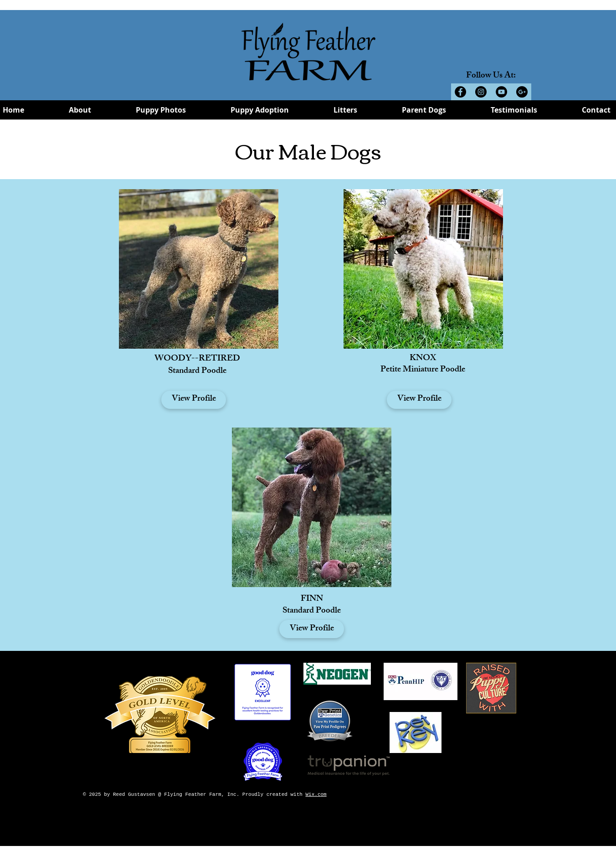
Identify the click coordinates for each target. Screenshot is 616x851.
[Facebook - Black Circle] (460, 92)
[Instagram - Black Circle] (481, 92)
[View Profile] (194, 400)
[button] (80, 113)
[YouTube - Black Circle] (501, 92)
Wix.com (316, 794)
